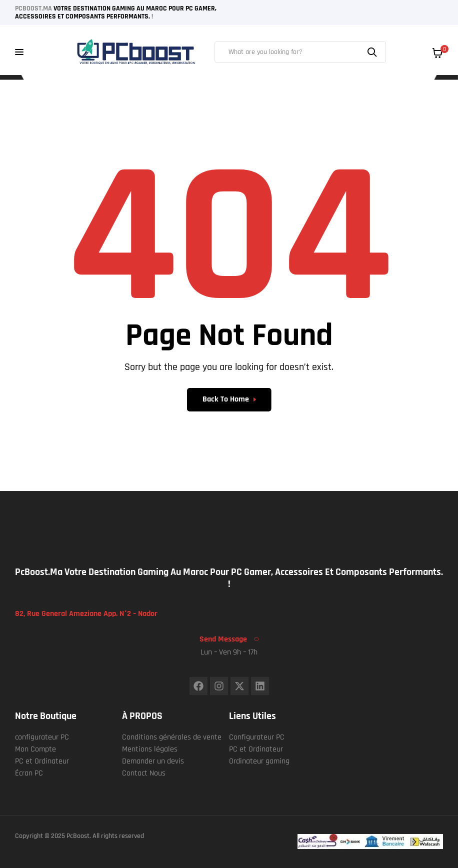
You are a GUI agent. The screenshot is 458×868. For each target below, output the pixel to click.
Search (373, 52)
